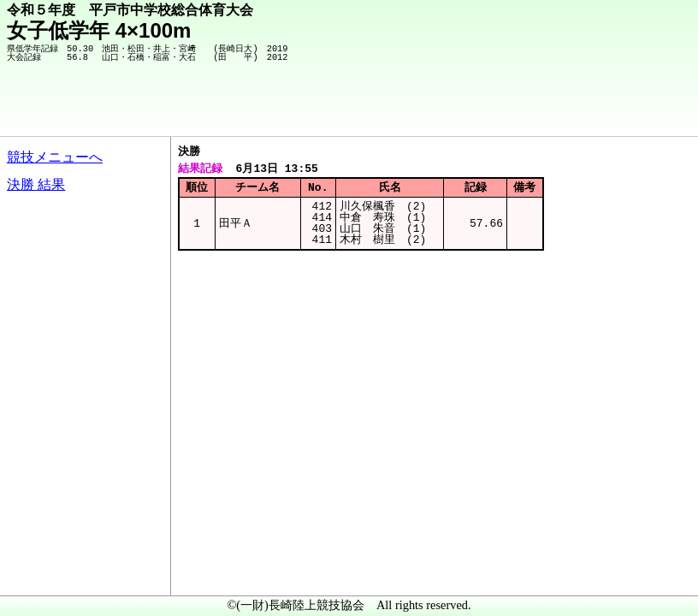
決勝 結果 (36, 184)
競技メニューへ (55, 157)
